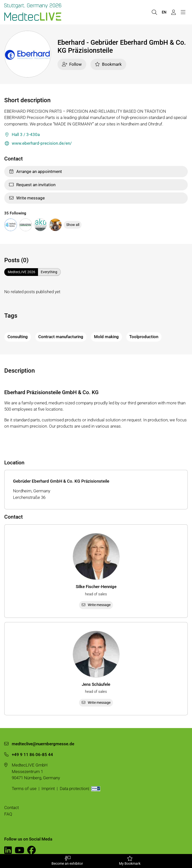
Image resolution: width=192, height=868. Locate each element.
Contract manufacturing (61, 337)
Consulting (18, 337)
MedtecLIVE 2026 (21, 272)
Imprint (48, 789)
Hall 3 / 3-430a (22, 135)
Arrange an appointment (35, 171)
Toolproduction (144, 337)
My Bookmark (130, 861)
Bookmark (108, 64)
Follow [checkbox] (72, 64)
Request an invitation (32, 185)
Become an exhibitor (67, 861)
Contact (11, 808)
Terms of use (24, 789)
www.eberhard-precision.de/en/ (38, 144)
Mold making (106, 337)
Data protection (74, 789)
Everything (49, 272)
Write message (27, 198)
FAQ (8, 814)
